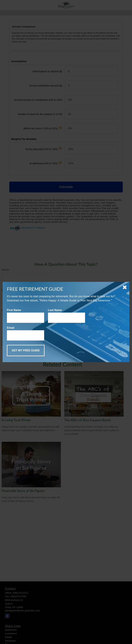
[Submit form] (26, 350)
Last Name (55, 310)
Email (11, 328)
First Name (14, 310)
